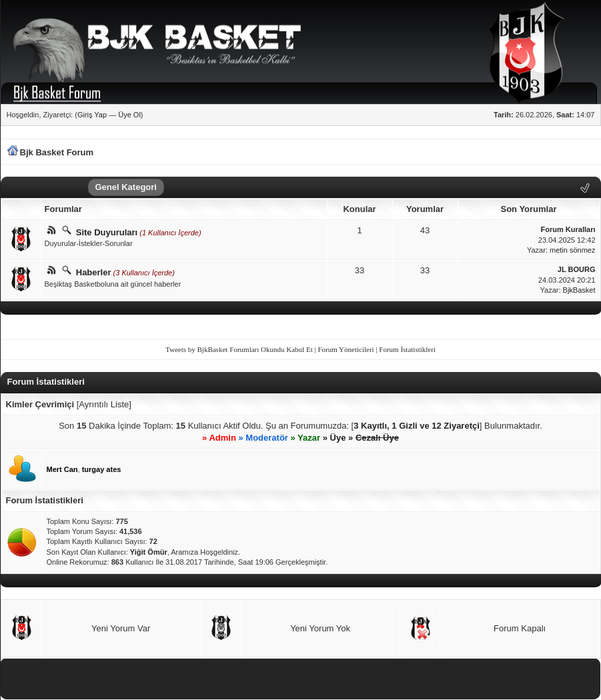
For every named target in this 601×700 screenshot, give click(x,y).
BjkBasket (579, 290)
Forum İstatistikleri (407, 349)
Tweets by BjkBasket (196, 349)
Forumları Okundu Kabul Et (271, 349)
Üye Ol (129, 115)
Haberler (94, 272)
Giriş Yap (92, 115)
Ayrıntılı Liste (104, 404)
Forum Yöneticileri (346, 349)
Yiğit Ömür (149, 552)
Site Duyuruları (107, 232)
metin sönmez (572, 250)
